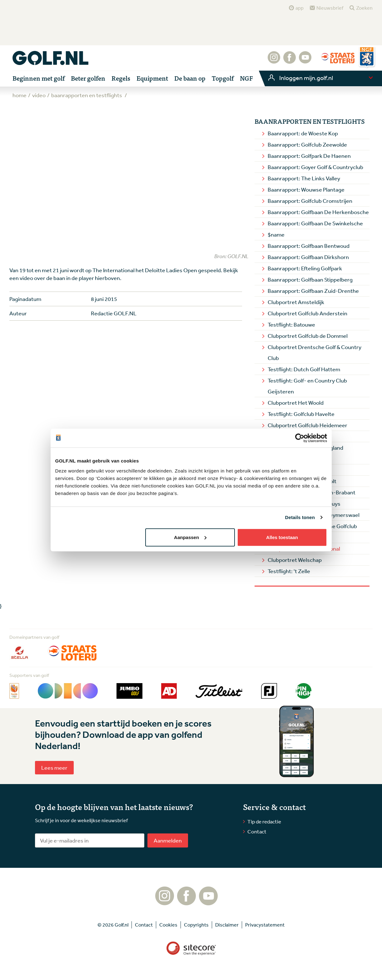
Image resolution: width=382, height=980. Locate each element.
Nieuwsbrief (330, 8)
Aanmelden (168, 840)
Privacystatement (265, 925)
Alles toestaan (282, 537)
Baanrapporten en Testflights (310, 121)
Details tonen (300, 517)
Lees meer (54, 767)
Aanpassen (190, 537)
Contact (257, 831)
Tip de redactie (264, 821)
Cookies (168, 925)
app (300, 8)
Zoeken (364, 8)
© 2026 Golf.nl (113, 925)
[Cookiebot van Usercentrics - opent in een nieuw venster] (300, 438)
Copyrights (196, 925)
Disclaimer (227, 925)
